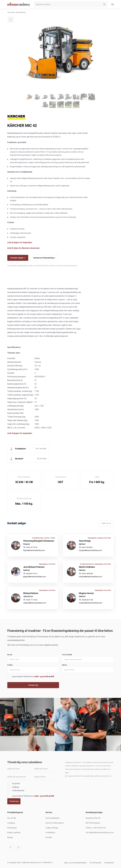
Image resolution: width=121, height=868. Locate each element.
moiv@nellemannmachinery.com (91, 603)
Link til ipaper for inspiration (20, 242)
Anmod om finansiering (43, 258)
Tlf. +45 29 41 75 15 (30, 574)
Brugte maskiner (14, 833)
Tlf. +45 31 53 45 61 (86, 547)
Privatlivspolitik (95, 863)
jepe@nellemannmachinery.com (35, 577)
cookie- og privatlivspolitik (44, 676)
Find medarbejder (53, 818)
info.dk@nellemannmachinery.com (100, 833)
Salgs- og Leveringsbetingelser (75, 863)
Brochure (19, 459)
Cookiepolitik (109, 863)
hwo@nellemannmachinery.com (90, 550)
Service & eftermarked (54, 823)
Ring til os (106, 523)
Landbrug (11, 823)
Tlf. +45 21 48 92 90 (86, 574)
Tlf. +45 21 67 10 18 (30, 547)
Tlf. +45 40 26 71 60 (86, 600)
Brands (10, 837)
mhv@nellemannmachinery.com (90, 577)
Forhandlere (50, 833)
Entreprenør (12, 828)
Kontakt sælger (17, 258)
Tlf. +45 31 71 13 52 (30, 600)
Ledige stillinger (52, 828)
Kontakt (49, 837)
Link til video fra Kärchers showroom (24, 248)
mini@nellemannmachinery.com (35, 603)
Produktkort (20, 449)
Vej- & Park (11, 12)
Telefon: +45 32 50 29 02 (96, 828)
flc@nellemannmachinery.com (34, 550)
